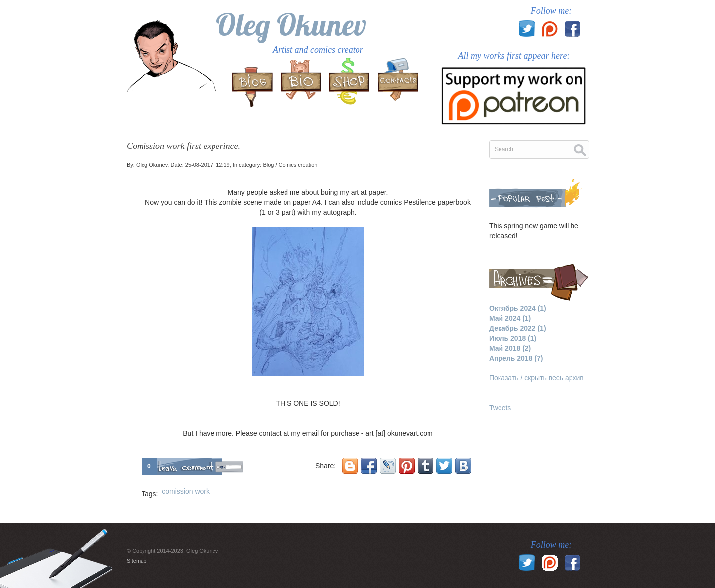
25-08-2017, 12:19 (208, 165)
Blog (268, 165)
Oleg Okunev (291, 25)
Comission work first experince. (183, 146)
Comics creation (298, 165)
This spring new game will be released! (534, 231)
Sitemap (137, 561)
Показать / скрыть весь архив (536, 378)
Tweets (500, 408)
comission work (186, 491)
